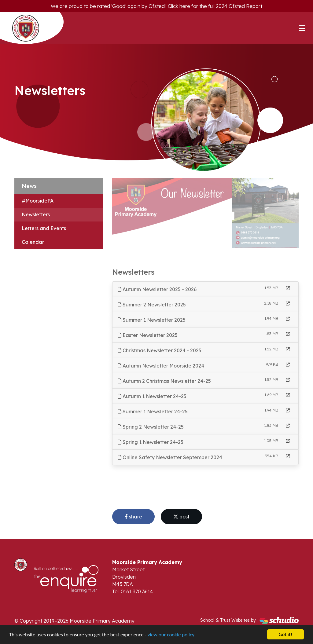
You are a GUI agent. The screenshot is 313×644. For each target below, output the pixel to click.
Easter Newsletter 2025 (148, 335)
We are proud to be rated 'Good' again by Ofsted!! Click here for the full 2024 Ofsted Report (156, 6)
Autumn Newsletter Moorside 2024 (161, 366)
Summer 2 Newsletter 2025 (152, 305)
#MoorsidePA (38, 201)
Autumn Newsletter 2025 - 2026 (157, 289)
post (181, 517)
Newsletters (36, 214)
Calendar (33, 242)
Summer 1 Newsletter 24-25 (153, 412)
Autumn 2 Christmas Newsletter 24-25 (164, 381)
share (133, 517)
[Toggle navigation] (302, 28)
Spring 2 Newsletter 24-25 (151, 427)
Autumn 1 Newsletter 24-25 (152, 396)
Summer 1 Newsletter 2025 (152, 320)
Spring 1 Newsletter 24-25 (151, 442)
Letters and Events (44, 228)
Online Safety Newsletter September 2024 (170, 457)
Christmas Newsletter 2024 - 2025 (160, 350)
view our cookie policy (171, 635)
